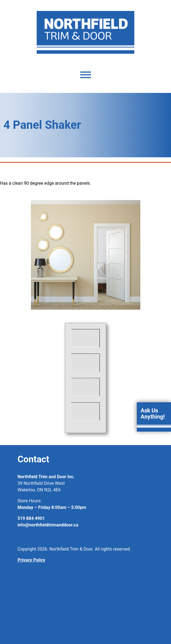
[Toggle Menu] (86, 75)
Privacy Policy (31, 560)
